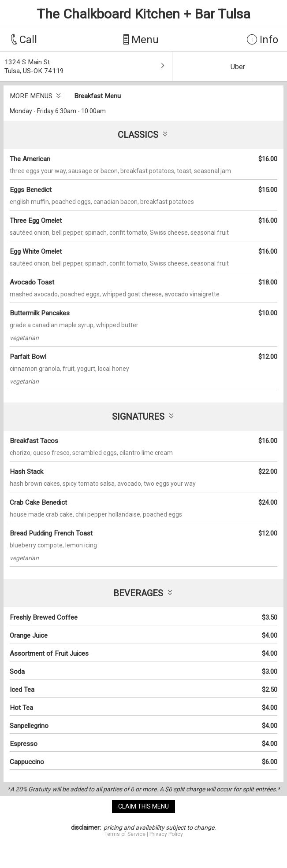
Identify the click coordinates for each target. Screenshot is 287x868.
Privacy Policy (166, 834)
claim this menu (143, 806)
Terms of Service (125, 834)
